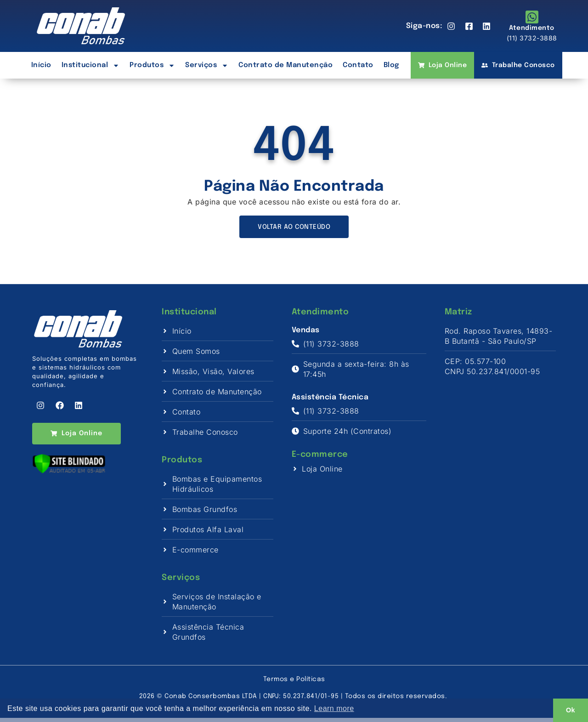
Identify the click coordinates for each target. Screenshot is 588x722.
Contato (358, 65)
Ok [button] (571, 710)
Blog (391, 65)
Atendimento (532, 28)
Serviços (207, 65)
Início (41, 65)
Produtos (152, 65)
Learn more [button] (334, 708)
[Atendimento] (532, 17)
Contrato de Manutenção (286, 65)
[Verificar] (69, 479)
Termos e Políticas (294, 683)
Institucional (91, 65)
